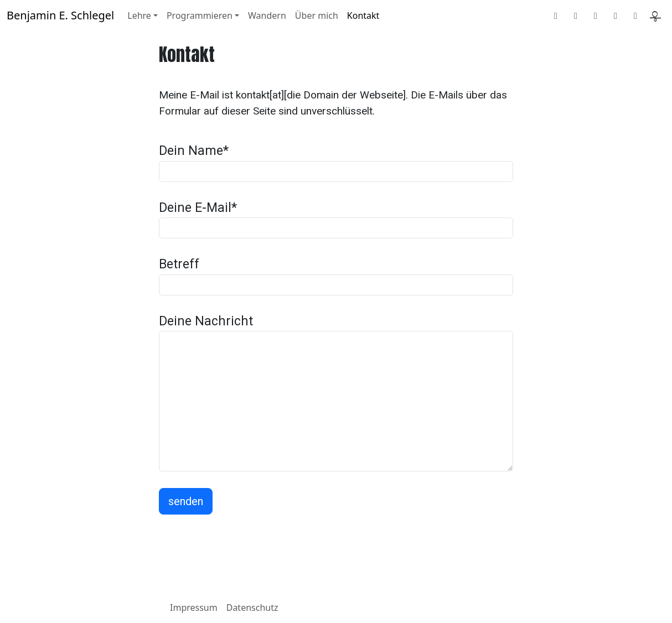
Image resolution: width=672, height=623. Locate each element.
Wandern (267, 15)
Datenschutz (252, 608)
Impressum (194, 608)
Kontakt (363, 15)
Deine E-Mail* (198, 208)
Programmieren (200, 15)
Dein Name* (194, 151)
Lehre (139, 15)
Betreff (179, 264)
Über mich (317, 15)
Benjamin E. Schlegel (60, 15)
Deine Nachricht (206, 321)
